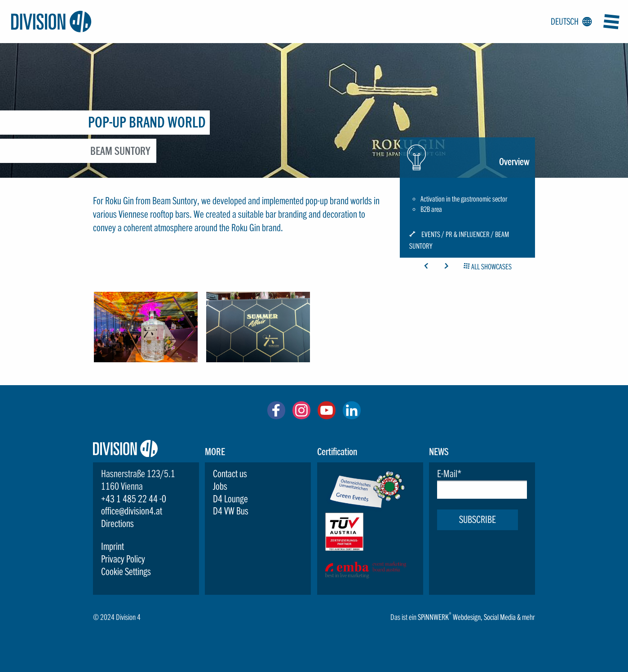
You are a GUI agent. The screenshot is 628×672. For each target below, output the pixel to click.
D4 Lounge (230, 499)
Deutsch (570, 22)
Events (431, 235)
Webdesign (467, 617)
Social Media (500, 617)
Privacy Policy (123, 559)
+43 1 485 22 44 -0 (134, 499)
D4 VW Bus (231, 511)
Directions (117, 523)
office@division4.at (132, 511)
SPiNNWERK (433, 617)
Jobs (220, 486)
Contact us (230, 474)
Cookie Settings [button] (126, 571)
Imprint (113, 546)
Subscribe (478, 519)
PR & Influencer (468, 235)
